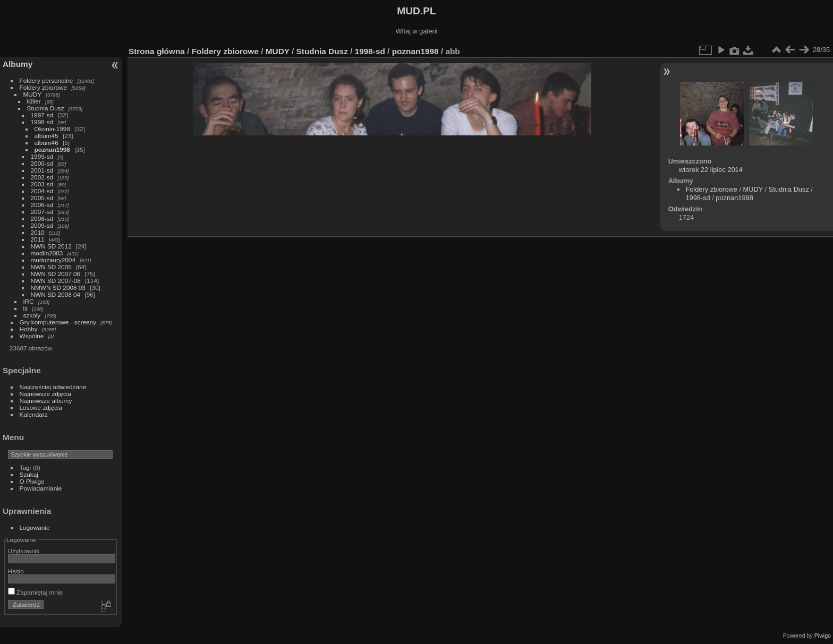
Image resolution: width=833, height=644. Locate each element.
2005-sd (42, 198)
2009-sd (42, 225)
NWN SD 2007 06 (56, 274)
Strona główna (157, 51)
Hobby (29, 329)
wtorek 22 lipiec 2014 (711, 170)
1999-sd (42, 156)
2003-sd (42, 184)
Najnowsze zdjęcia (45, 394)
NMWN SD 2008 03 (58, 287)
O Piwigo (32, 481)
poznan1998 (52, 149)
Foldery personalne (46, 80)
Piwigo (823, 636)
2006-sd (42, 205)
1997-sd (42, 115)
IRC (29, 301)
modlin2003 (47, 253)
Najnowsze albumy (46, 401)
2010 (38, 232)
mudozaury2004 (53, 260)
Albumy (18, 64)
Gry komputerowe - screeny (58, 322)
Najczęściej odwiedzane (53, 387)
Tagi (25, 467)
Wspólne (32, 336)
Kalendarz (34, 414)
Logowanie (35, 527)
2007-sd (42, 212)
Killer (34, 101)
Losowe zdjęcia (41, 407)
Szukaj (29, 474)
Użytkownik (24, 551)
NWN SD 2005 (51, 267)
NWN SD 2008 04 (56, 294)
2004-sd (42, 191)
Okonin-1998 (52, 129)
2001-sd (42, 170)
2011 (38, 239)
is (26, 308)
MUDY (32, 94)
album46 (46, 143)
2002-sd (42, 177)
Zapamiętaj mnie (35, 592)
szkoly (32, 315)
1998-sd (42, 122)
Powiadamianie (41, 488)
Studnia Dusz (46, 108)
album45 (46, 136)
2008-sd (42, 218)
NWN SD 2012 (51, 246)
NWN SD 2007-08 (56, 281)
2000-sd (42, 163)
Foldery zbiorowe (44, 87)
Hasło (16, 571)
